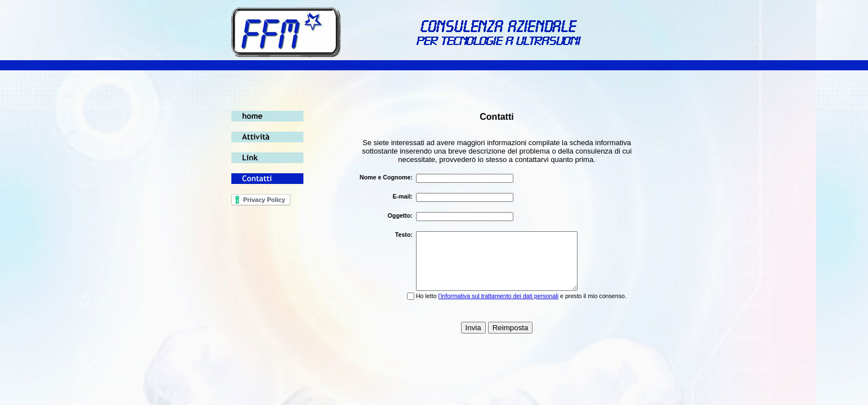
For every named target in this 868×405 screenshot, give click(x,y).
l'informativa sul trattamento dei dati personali (499, 296)
